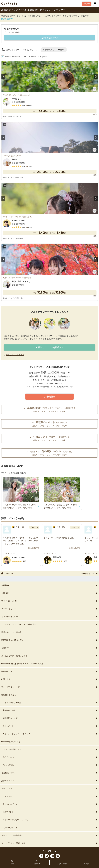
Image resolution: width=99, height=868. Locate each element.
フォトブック (50, 796)
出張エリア (49, 679)
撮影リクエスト (49, 781)
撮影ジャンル (49, 671)
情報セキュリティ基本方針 (49, 632)
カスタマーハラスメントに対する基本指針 (49, 624)
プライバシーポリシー (49, 601)
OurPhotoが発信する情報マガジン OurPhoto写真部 (49, 664)
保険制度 (49, 648)
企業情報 (49, 593)
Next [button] (96, 76)
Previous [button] (3, 76)
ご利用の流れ (50, 765)
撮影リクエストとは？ (15, 355)
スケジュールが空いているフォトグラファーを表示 (26, 56)
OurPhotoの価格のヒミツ (50, 749)
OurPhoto (49, 851)
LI (58, 856)
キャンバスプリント (50, 804)
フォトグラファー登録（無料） (49, 843)
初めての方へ (50, 757)
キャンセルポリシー (49, 617)
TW (47, 856)
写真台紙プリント (50, 828)
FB (41, 856)
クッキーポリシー (49, 609)
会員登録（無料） (49, 773)
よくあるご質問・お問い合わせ (49, 656)
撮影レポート (50, 726)
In (52, 856)
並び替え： (54, 50)
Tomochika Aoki (19, 557)
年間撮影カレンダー (50, 718)
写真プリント (50, 812)
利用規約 (49, 585)
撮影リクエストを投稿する (49, 347)
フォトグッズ (49, 788)
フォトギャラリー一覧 (50, 703)
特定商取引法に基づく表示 (49, 640)
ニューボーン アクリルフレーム (50, 820)
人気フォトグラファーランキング (50, 734)
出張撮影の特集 (50, 710)
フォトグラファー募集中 (49, 835)
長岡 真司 (57, 557)
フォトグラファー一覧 (49, 687)
